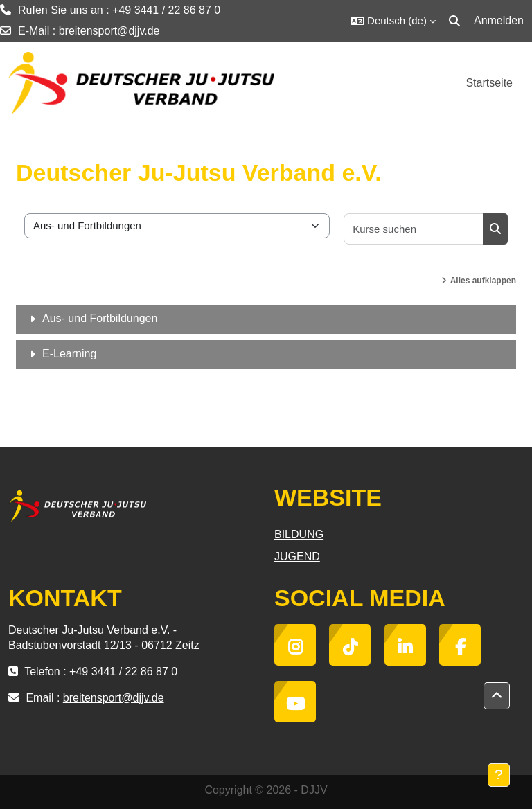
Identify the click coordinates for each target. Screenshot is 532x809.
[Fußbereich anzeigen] (499, 775)
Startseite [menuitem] (489, 83)
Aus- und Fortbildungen (100, 318)
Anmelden (499, 20)
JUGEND (297, 557)
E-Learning (69, 354)
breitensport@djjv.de (109, 31)
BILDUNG (299, 534)
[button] (393, 21)
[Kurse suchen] (414, 229)
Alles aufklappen (483, 281)
